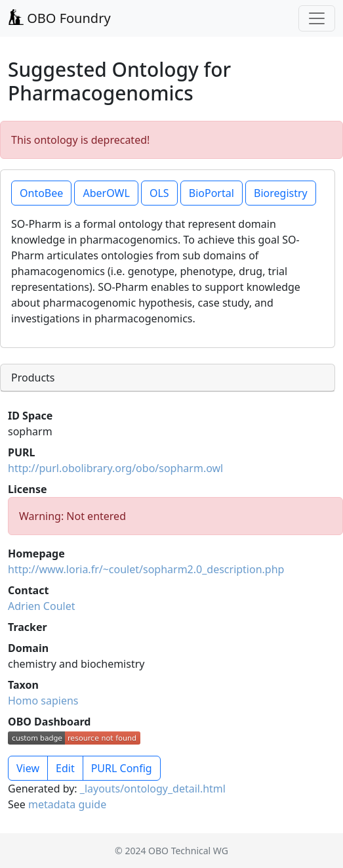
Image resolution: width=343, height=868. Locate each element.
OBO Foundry (59, 18)
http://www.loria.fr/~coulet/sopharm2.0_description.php (146, 569)
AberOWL (106, 193)
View (28, 768)
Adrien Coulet (41, 606)
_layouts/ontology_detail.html (153, 789)
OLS (159, 193)
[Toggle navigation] (317, 18)
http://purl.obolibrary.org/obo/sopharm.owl (115, 468)
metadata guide (67, 804)
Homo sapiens (43, 701)
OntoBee (41, 193)
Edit (65, 768)
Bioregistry (281, 193)
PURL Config (122, 768)
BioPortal (212, 193)
